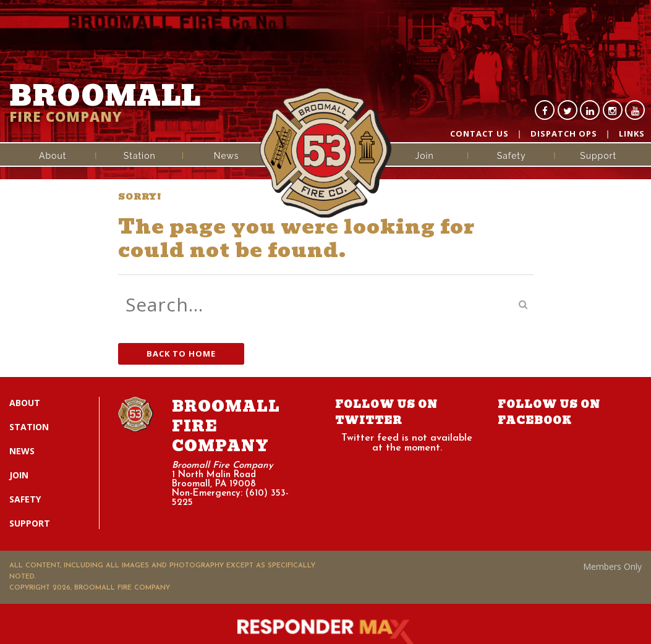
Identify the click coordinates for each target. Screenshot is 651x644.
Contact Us (479, 133)
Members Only (612, 566)
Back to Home (181, 354)
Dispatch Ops (564, 133)
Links (632, 133)
